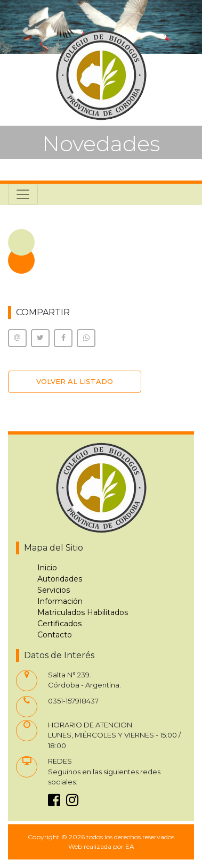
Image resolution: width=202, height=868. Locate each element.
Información (60, 601)
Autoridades (60, 579)
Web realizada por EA (101, 846)
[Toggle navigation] (23, 194)
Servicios (54, 590)
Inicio (47, 568)
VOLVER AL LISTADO (75, 381)
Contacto (55, 635)
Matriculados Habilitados (83, 612)
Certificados (59, 624)
